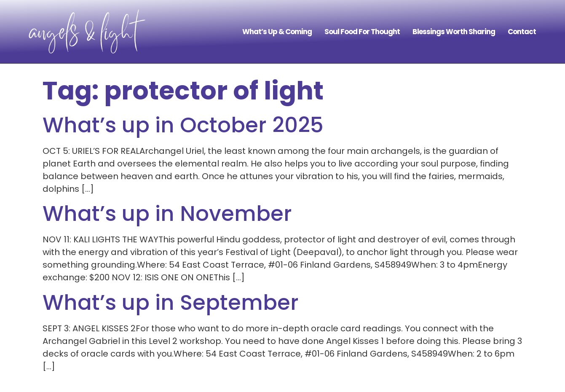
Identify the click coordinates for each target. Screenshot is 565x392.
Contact (522, 32)
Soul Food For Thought (362, 32)
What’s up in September (171, 303)
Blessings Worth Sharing (454, 32)
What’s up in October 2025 (183, 125)
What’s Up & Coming (277, 32)
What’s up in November (167, 214)
